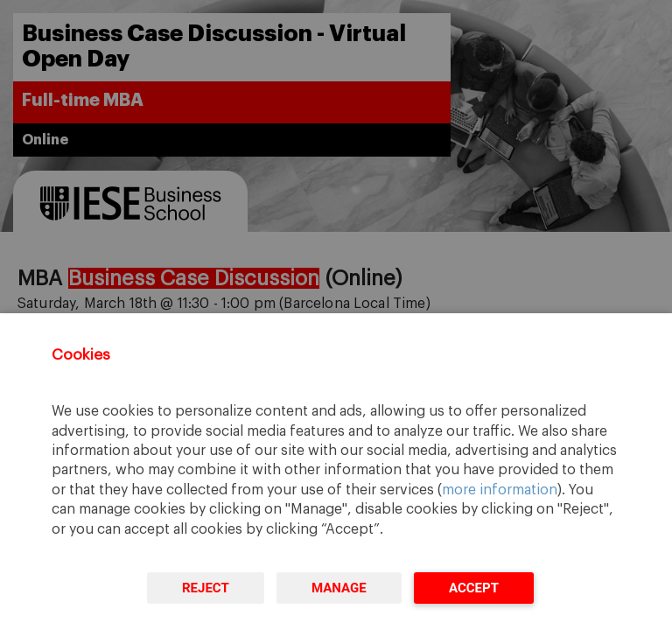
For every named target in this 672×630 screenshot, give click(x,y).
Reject (206, 588)
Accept (474, 588)
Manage (339, 588)
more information (500, 490)
